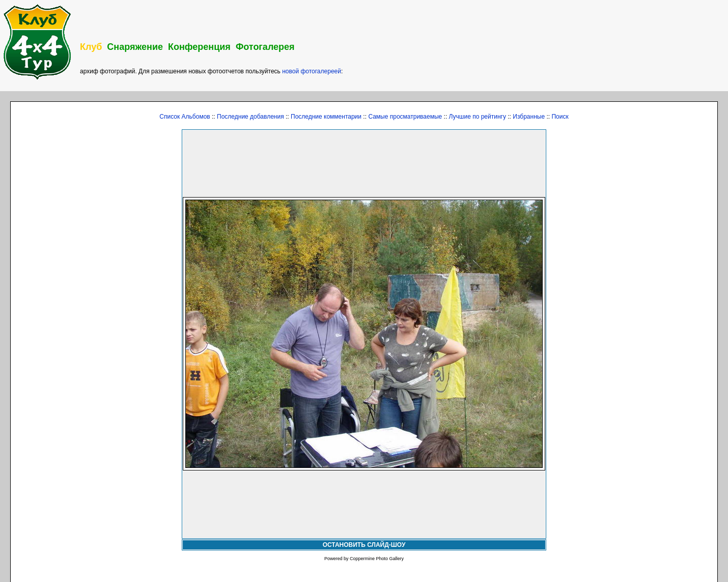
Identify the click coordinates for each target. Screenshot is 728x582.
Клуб (91, 47)
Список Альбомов (185, 117)
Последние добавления (250, 117)
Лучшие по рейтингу (478, 117)
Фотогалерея (265, 47)
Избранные (529, 117)
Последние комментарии (326, 117)
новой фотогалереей (312, 71)
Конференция (199, 47)
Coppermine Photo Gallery (377, 559)
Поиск (560, 117)
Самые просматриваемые (405, 117)
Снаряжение (135, 47)
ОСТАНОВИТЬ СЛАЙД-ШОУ (364, 545)
